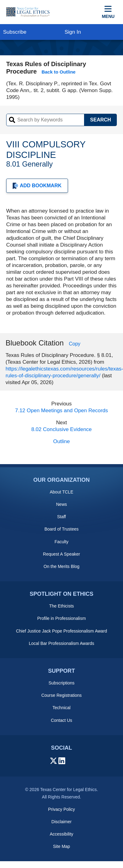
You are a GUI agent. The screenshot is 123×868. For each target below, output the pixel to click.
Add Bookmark (37, 186)
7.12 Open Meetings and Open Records (62, 411)
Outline (61, 441)
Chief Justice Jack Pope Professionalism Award (62, 631)
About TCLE (61, 492)
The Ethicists (61, 606)
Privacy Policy (61, 809)
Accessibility (61, 834)
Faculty (61, 542)
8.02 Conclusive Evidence (61, 429)
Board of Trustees (62, 529)
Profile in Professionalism (61, 618)
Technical (61, 708)
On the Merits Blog (61, 566)
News (61, 504)
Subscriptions (61, 683)
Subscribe (15, 32)
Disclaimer (61, 822)
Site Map (61, 846)
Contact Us (61, 720)
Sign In (73, 32)
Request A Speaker (61, 554)
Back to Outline (58, 72)
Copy (75, 344)
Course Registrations (62, 695)
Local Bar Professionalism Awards (61, 643)
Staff (62, 517)
